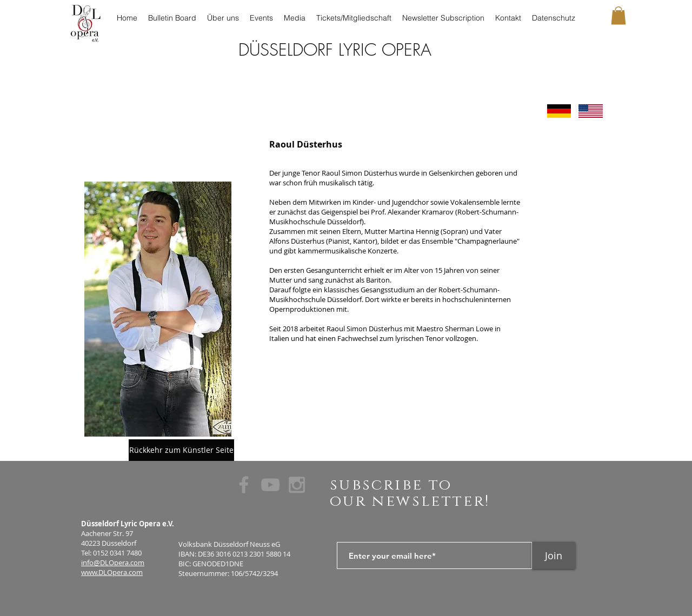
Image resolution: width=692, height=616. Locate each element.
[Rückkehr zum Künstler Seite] (181, 450)
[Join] (554, 555)
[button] (618, 15)
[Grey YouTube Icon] (270, 485)
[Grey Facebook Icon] (244, 485)
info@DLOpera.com (113, 563)
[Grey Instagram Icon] (297, 485)
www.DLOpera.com (112, 572)
